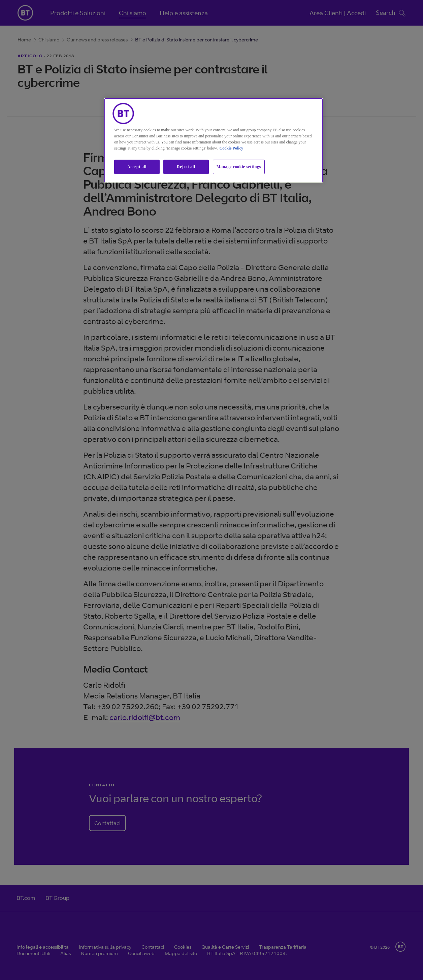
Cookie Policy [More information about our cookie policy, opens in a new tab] (231, 148)
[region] (214, 140)
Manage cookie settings (239, 167)
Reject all (186, 167)
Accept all (137, 167)
